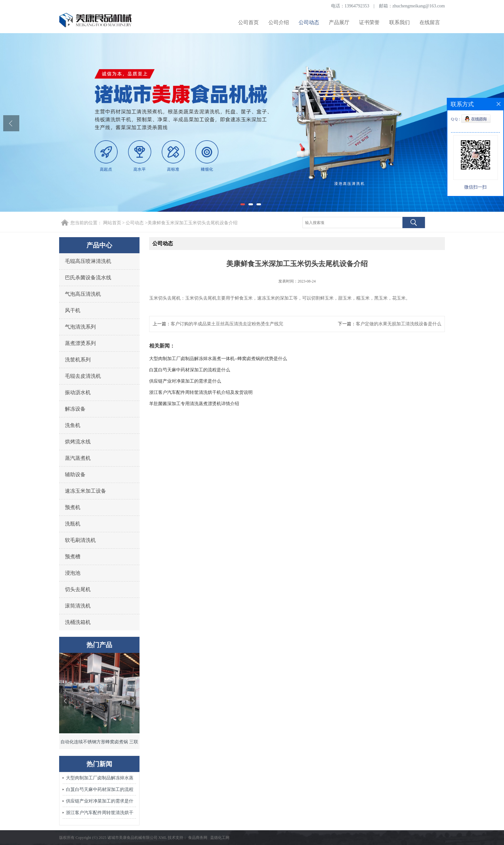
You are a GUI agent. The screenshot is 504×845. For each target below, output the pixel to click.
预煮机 (73, 507)
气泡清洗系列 (80, 327)
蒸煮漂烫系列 (80, 343)
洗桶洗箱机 (78, 622)
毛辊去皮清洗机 (83, 376)
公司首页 (248, 22)
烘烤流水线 (78, 442)
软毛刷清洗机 (80, 540)
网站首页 (112, 223)
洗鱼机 (73, 425)
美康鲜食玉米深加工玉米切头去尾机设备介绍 (193, 223)
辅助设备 (75, 474)
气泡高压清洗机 (83, 294)
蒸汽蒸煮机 (78, 458)
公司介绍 (279, 22)
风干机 (73, 310)
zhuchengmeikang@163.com (419, 6)
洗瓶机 (73, 524)
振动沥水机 (78, 392)
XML (163, 838)
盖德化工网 (220, 838)
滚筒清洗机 (78, 606)
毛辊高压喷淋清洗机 (88, 261)
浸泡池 (73, 573)
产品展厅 (339, 22)
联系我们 (400, 22)
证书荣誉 (369, 22)
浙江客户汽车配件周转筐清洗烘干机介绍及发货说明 (100, 814)
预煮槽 (73, 557)
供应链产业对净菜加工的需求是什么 (100, 803)
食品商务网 (198, 838)
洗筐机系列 (78, 360)
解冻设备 (75, 409)
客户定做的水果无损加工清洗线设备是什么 (399, 324)
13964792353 (357, 6)
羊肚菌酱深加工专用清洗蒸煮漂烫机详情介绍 (194, 404)
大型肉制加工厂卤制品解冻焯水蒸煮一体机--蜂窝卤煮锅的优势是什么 (100, 780)
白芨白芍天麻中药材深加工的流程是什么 (100, 791)
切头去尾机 (78, 589)
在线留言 (430, 22)
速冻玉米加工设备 (85, 491)
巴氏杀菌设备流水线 (88, 278)
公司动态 (309, 22)
